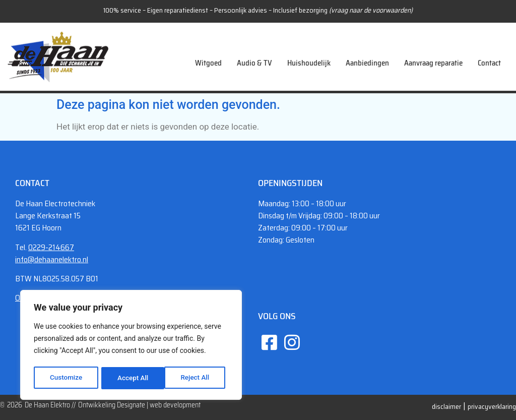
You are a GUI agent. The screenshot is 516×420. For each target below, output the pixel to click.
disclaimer (446, 406)
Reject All (132, 378)
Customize (66, 378)
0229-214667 (51, 247)
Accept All (197, 378)
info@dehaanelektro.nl (52, 259)
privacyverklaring (492, 406)
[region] (131, 346)
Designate (131, 405)
